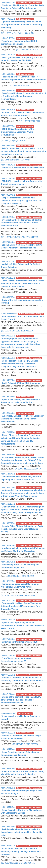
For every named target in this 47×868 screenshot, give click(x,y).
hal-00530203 (8, 733)
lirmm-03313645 (9, 314)
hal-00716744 (8, 694)
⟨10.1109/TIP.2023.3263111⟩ (32, 121)
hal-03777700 (8, 178)
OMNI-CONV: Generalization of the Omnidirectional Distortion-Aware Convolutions (18, 132)
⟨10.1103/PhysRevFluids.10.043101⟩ (17, 33)
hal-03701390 (8, 242)
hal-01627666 (8, 487)
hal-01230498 (8, 562)
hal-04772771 (8, 19)
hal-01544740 (8, 474)
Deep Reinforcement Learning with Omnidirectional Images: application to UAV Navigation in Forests (22, 201)
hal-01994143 (8, 807)
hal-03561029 (8, 297)
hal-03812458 (8, 217)
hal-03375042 (8, 261)
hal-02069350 (8, 336)
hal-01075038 (8, 581)
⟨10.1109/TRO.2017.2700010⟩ (28, 469)
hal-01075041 (8, 600)
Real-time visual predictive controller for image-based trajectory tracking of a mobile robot (22, 832)
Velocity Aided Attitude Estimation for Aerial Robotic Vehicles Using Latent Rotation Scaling (22, 529)
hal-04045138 (8, 110)
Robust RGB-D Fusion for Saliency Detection (23, 168)
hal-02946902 (8, 380)
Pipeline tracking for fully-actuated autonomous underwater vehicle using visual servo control (22, 625)
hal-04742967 (8, 55)
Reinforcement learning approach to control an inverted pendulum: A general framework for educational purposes (23, 151)
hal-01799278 (8, 432)
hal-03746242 (8, 165)
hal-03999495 (8, 145)
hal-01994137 (8, 846)
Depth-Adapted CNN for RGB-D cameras (21, 383)
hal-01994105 (8, 769)
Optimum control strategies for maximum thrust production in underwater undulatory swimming (22, 25)
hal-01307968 (8, 545)
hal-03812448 (8, 195)
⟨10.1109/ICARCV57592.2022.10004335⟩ (19, 237)
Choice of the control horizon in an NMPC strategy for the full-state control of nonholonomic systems (21, 700)
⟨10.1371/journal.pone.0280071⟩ (15, 160)
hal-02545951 (8, 358)
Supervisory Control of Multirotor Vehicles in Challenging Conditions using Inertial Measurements (23, 419)
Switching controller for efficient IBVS (19, 642)
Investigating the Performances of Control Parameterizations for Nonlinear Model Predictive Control (21, 223)
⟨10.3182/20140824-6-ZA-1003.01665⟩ (18, 595)
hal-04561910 (8, 74)
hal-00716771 (8, 655)
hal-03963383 (8, 126)
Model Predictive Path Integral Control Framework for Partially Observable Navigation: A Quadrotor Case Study (19, 364)
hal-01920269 (8, 413)
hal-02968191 (8, 278)
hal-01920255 (8, 397)
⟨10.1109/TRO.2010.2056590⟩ (26, 744)
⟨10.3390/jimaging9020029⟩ (13, 140)
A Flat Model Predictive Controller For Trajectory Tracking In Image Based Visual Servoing (21, 852)
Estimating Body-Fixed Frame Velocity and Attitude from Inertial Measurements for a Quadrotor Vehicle (22, 606)
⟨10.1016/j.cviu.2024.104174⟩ (29, 50)
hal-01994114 (8, 749)
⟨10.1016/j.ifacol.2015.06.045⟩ (21, 576)
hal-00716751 (8, 620)
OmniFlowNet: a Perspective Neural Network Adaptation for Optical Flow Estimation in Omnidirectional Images (22, 284)
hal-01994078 (8, 826)
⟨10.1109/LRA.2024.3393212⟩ (21, 85)
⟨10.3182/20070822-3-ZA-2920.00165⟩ (18, 863)
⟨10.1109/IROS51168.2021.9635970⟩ (18, 331)
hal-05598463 (8, 2)
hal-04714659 (8, 38)
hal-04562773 (8, 90)
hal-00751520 (8, 639)
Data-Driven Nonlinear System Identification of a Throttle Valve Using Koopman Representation (23, 96)
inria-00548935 (9, 713)
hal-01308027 (8, 523)
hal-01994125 (8, 788)
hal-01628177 (8, 504)
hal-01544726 (8, 454)
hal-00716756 (8, 675)
